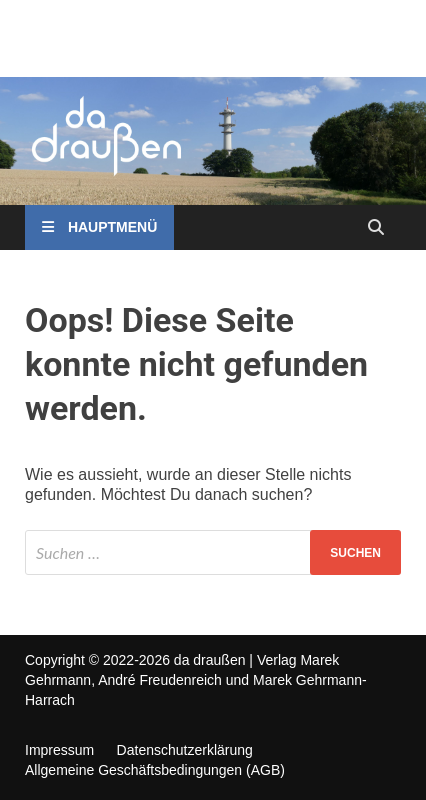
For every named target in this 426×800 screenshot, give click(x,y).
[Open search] (376, 228)
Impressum (59, 750)
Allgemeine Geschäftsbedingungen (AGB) (155, 770)
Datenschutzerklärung (185, 750)
